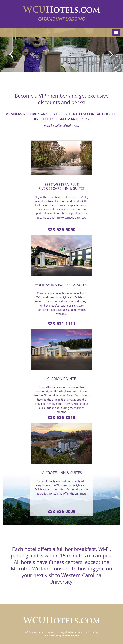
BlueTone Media (72, 635)
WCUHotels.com (33, 632)
